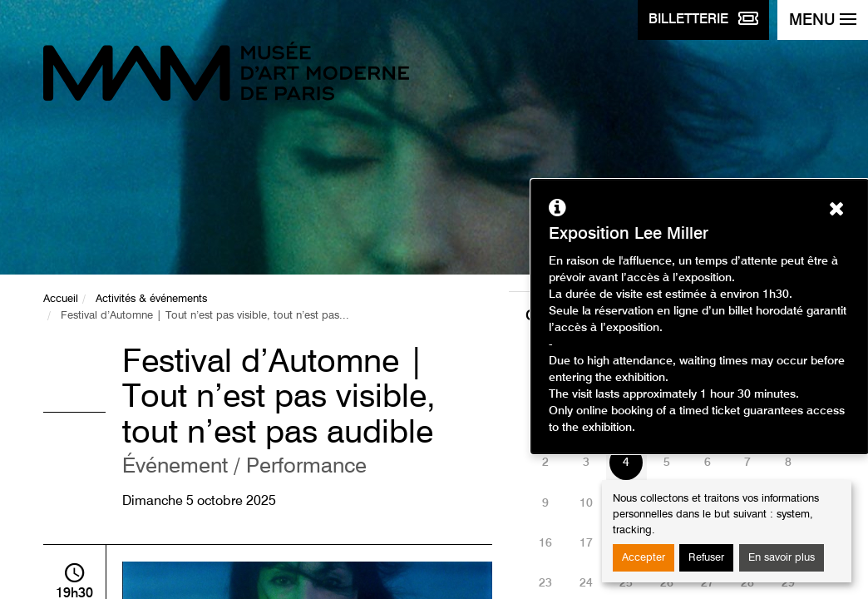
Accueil (61, 299)
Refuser (706, 558)
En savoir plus (782, 558)
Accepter (644, 558)
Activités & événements (151, 299)
